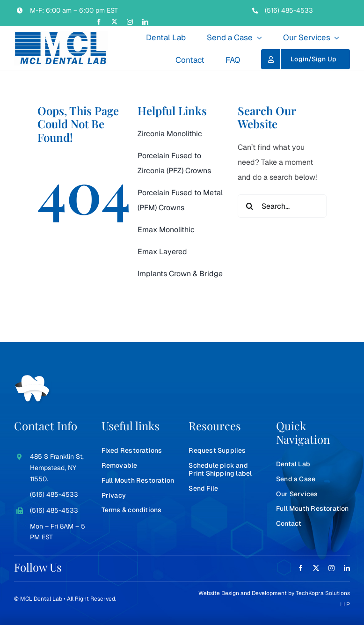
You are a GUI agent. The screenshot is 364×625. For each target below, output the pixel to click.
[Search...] (282, 206)
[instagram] (130, 22)
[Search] (249, 206)
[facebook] (99, 22)
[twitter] (114, 22)
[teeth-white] (33, 379)
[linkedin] (145, 22)
